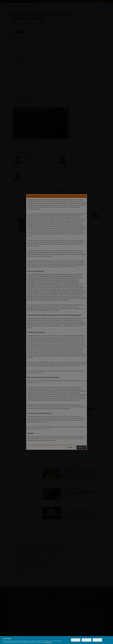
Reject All (86, 640)
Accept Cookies (97, 640)
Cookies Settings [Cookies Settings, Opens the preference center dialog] (76, 640)
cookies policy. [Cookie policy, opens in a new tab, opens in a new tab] (48, 642)
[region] (56, 640)
